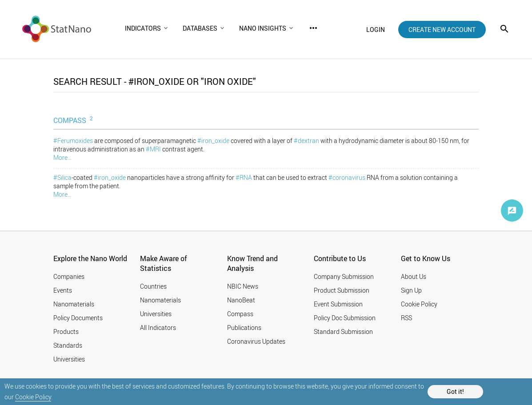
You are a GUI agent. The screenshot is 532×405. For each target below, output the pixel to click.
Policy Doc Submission (345, 318)
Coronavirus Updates (256, 341)
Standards (68, 345)
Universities (69, 359)
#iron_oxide (213, 141)
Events (63, 290)
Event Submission (338, 304)
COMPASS (74, 120)
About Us (414, 276)
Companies (69, 276)
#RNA (244, 177)
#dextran (306, 141)
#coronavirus (347, 177)
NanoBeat (241, 300)
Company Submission (344, 276)
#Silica (62, 177)
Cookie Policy (33, 397)
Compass (240, 314)
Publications (244, 328)
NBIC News (243, 286)
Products (66, 332)
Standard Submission (343, 332)
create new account (442, 30)
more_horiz (313, 28)
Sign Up (411, 290)
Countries (153, 286)
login (376, 30)
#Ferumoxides (73, 141)
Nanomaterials (74, 304)
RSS (406, 318)
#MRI (153, 149)
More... (62, 157)
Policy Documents (78, 318)
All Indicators (158, 328)
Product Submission (342, 290)
